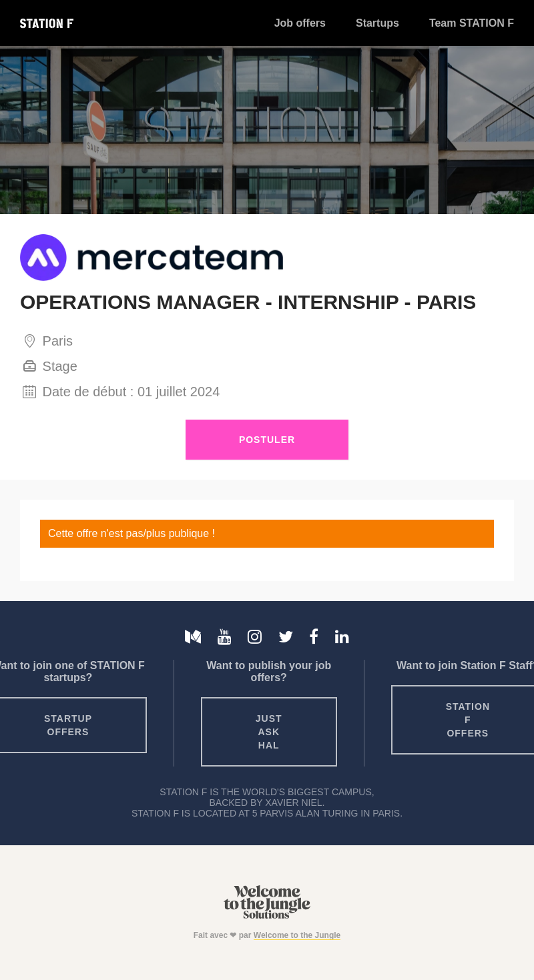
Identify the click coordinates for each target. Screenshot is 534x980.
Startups (377, 23)
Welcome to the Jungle (297, 935)
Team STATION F (472, 23)
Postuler (267, 440)
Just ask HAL (269, 732)
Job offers (300, 23)
